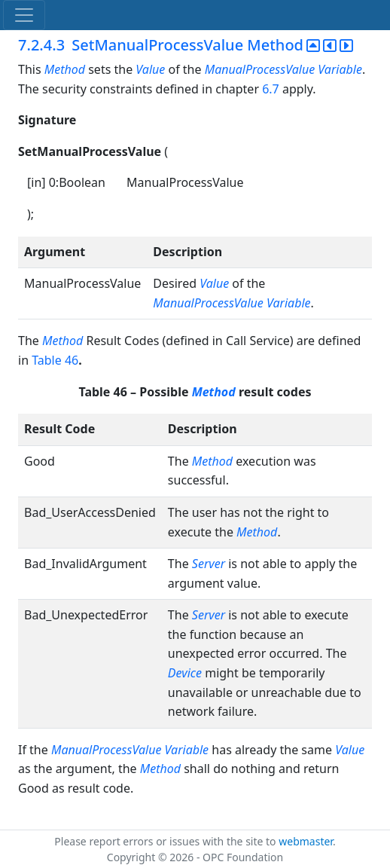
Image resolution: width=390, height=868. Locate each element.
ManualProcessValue (260, 69)
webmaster (306, 841)
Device (185, 673)
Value (150, 69)
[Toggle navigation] (24, 15)
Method (65, 69)
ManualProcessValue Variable (232, 303)
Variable (340, 69)
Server (209, 564)
